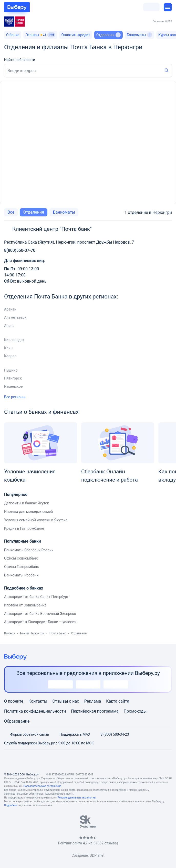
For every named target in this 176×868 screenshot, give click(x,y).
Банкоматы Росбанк (21, 575)
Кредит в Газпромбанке (24, 528)
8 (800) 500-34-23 (112, 734)
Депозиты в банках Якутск (27, 503)
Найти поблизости (20, 60)
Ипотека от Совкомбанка (25, 605)
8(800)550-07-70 (20, 250)
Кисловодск (14, 340)
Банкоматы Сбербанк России (29, 550)
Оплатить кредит (76, 35)
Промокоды (135, 711)
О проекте (14, 701)
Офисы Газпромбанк (22, 567)
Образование (17, 721)
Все (11, 212)
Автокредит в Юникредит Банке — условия (40, 622)
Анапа (9, 326)
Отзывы (40, 35)
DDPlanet (97, 855)
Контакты (38, 701)
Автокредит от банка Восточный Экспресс (40, 614)
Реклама (93, 701)
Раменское (13, 386)
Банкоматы (139, 35)
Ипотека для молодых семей (28, 512)
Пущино (11, 370)
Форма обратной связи (27, 734)
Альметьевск (15, 317)
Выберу (9, 633)
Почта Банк (58, 633)
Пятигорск (13, 378)
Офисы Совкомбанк (21, 558)
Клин (8, 348)
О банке (13, 35)
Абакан (10, 309)
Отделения (34, 212)
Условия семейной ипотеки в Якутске (36, 520)
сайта (124, 701)
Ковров (10, 356)
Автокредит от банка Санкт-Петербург (36, 597)
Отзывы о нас (66, 701)
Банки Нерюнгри (32, 633)
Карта (112, 701)
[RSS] (113, 761)
